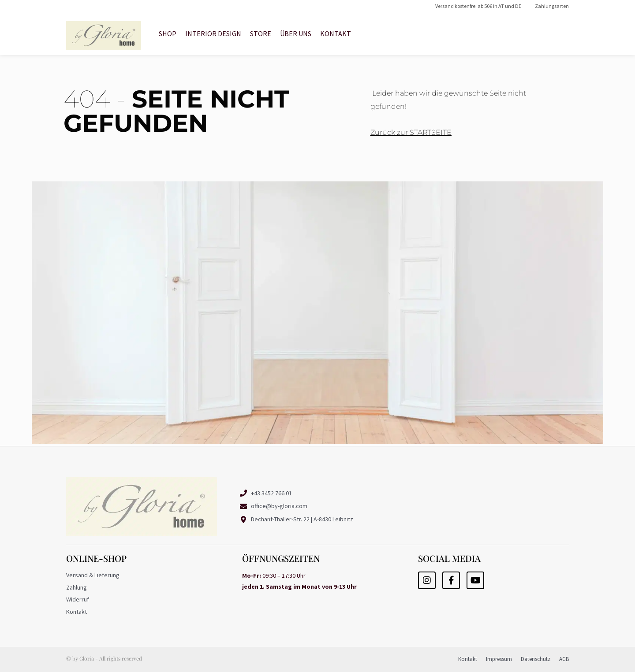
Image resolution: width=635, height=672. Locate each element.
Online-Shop (96, 558)
